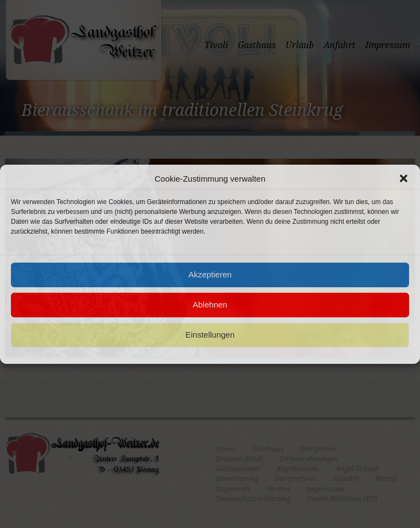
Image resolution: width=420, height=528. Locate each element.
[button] (404, 178)
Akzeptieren (210, 274)
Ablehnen (210, 304)
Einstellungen (210, 335)
